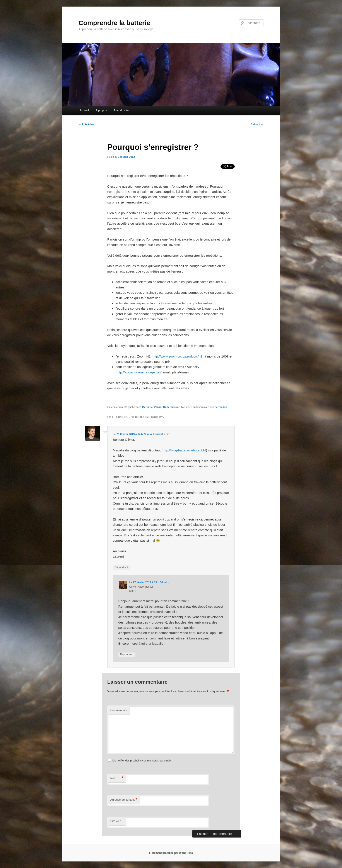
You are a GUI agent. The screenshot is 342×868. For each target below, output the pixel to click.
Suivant (257, 124)
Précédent (86, 124)
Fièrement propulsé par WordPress (171, 853)
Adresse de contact (124, 800)
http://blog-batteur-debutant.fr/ (184, 450)
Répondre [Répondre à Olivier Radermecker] (127, 655)
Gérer (145, 407)
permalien (221, 407)
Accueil (84, 110)
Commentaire (119, 710)
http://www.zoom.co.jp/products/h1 (177, 356)
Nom (117, 778)
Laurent (158, 434)
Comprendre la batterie (114, 23)
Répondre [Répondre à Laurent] (121, 567)
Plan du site (121, 110)
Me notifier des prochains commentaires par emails (142, 761)
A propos (101, 110)
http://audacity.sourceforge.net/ (139, 372)
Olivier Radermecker (167, 407)
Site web (116, 821)
